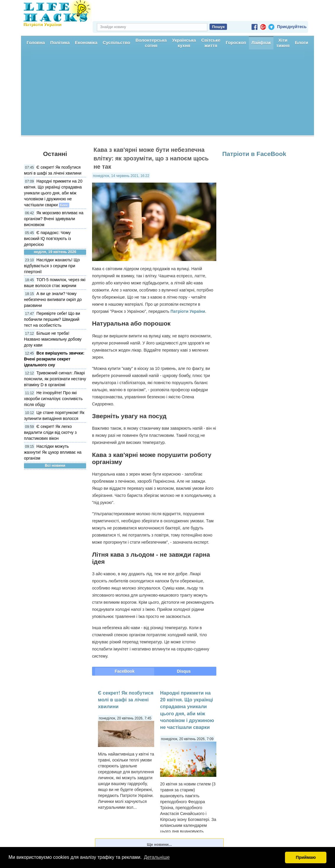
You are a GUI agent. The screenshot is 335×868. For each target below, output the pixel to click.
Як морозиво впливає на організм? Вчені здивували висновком (54, 219)
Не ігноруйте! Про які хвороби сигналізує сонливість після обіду (53, 399)
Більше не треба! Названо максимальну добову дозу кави (53, 339)
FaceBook (125, 671)
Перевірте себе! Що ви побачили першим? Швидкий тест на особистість (52, 319)
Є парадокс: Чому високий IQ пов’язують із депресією (47, 239)
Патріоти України (188, 311)
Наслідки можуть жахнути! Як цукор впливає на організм (53, 452)
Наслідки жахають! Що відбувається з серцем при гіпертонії (52, 266)
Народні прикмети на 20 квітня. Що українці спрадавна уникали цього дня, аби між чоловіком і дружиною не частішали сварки (53, 193)
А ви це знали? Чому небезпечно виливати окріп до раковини (53, 299)
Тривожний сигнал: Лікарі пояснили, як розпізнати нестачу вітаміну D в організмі (55, 379)
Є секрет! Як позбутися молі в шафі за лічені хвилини (126, 700)
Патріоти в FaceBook (254, 154)
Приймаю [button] (306, 857)
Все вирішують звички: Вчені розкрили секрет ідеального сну (54, 359)
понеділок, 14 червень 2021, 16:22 (121, 176)
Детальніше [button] (157, 857)
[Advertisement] (167, 94)
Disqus (184, 671)
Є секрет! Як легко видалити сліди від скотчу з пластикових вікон (50, 432)
